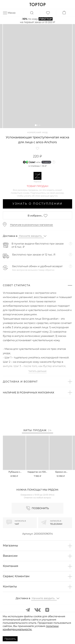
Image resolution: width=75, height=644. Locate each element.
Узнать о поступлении (38, 204)
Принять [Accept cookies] (10, 639)
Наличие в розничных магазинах (31, 225)
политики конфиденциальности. (31, 628)
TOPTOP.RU (37, 4)
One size (37, 176)
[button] (36, 125)
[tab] (37, 431)
